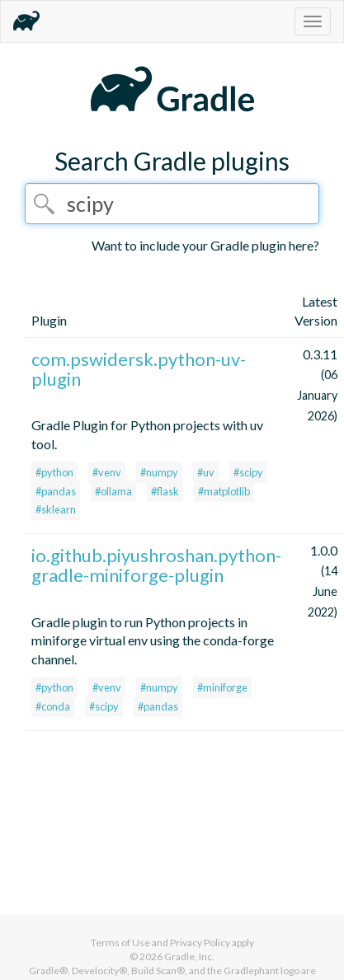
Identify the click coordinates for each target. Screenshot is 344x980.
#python (54, 472)
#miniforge (222, 687)
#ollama (113, 491)
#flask (165, 491)
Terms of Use (120, 942)
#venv (107, 472)
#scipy (248, 472)
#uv (206, 472)
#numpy (159, 472)
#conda (53, 706)
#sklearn (56, 509)
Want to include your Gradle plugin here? (205, 245)
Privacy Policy (200, 942)
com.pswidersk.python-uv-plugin (139, 369)
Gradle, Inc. (189, 957)
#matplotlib (224, 491)
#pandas (56, 491)
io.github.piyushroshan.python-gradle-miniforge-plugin (156, 565)
